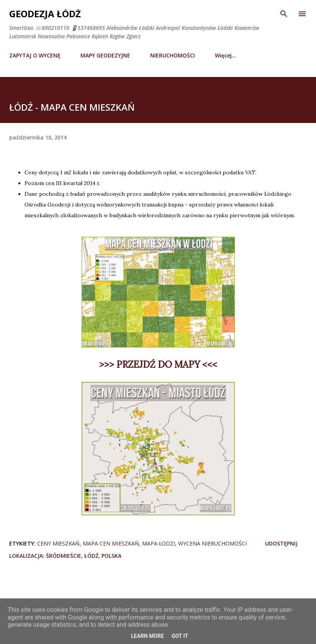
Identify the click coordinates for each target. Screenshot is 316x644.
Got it (180, 636)
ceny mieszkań (58, 543)
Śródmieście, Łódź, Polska (84, 556)
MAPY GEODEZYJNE (105, 55)
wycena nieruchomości (212, 543)
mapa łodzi (159, 543)
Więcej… (226, 55)
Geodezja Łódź (45, 14)
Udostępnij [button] (281, 543)
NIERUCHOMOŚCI (173, 55)
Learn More (147, 636)
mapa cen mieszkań (111, 543)
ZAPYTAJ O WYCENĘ (35, 55)
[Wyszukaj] (284, 14)
